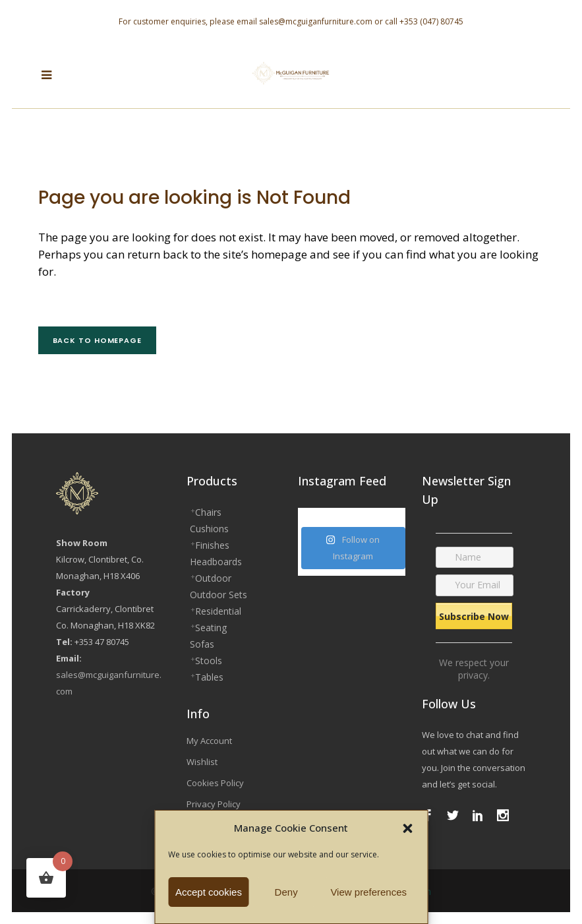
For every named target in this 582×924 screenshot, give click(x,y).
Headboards (216, 562)
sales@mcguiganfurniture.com (316, 21)
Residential (218, 611)
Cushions (209, 529)
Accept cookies (209, 892)
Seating (211, 628)
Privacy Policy (214, 804)
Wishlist (202, 762)
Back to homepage (97, 340)
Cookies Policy (215, 783)
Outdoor (213, 578)
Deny (286, 892)
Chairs (208, 512)
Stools (209, 661)
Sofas (202, 644)
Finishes (212, 545)
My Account (209, 741)
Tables (209, 677)
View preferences (368, 892)
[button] (407, 828)
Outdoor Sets (218, 595)
